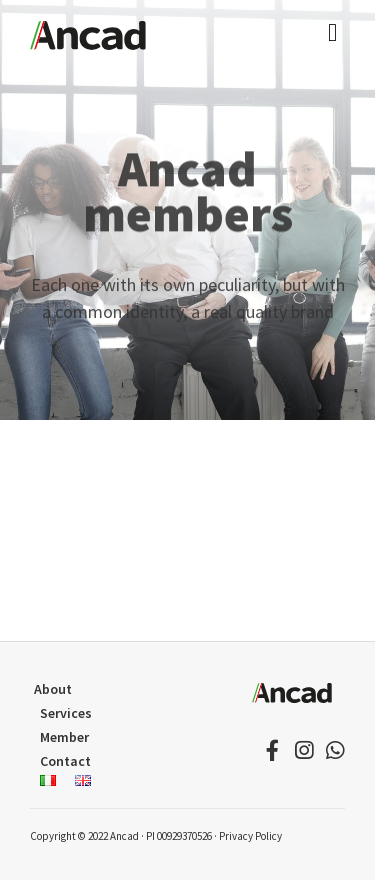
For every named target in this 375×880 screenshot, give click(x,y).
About (53, 689)
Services (66, 713)
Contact (65, 761)
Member (64, 737)
